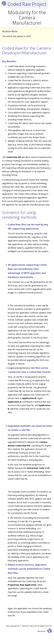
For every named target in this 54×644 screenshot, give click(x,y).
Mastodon (41, 631)
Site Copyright (12, 626)
